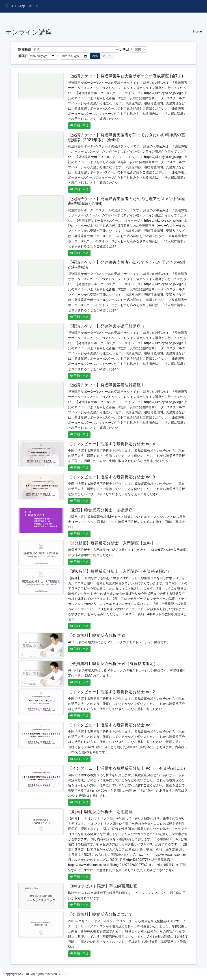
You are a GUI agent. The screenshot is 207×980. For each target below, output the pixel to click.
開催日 (23, 56)
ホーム (33, 6)
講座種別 (25, 50)
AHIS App (15, 6)
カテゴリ (126, 50)
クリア (107, 56)
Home (197, 31)
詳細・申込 (79, 125)
